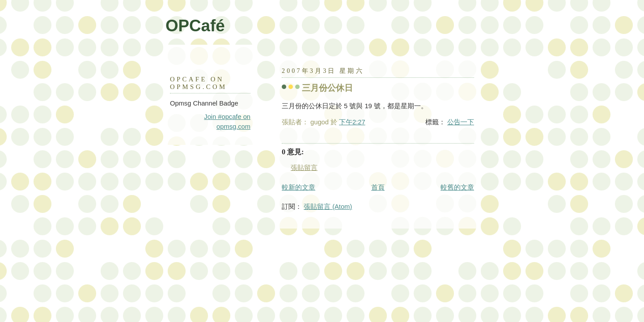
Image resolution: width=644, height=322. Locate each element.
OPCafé (195, 26)
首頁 (378, 187)
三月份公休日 (327, 88)
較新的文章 (299, 187)
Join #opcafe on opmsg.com (227, 122)
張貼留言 (304, 168)
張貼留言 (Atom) (328, 207)
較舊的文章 (457, 187)
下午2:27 (352, 122)
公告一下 (461, 122)
